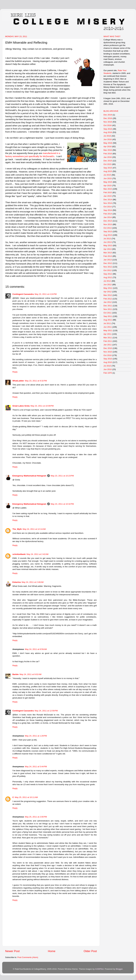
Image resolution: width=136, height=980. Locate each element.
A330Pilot (99, 969)
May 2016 (108, 143)
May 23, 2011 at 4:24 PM (46, 294)
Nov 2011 (108, 309)
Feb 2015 (108, 192)
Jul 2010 (107, 366)
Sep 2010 (108, 359)
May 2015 (108, 182)
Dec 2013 (108, 221)
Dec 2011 (108, 306)
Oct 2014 (108, 207)
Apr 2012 (108, 292)
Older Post (90, 951)
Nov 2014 (108, 203)
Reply (15, 372)
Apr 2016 (108, 147)
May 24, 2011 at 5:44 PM (36, 767)
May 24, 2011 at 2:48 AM (33, 582)
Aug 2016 (108, 132)
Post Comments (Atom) (28, 957)
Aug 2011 (108, 320)
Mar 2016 (108, 150)
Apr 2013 (108, 249)
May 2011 (108, 330)
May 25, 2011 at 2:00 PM (36, 817)
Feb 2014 (108, 214)
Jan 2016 (108, 157)
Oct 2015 (108, 164)
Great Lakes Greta (21, 406)
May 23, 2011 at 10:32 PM (62, 504)
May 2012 (108, 288)
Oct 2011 (108, 313)
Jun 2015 (108, 178)
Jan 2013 (108, 260)
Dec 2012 (108, 263)
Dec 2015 (108, 161)
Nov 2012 (108, 267)
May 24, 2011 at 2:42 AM (37, 554)
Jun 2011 (108, 327)
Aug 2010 (108, 362)
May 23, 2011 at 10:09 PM (42, 406)
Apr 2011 (108, 334)
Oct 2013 (108, 228)
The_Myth (17, 529)
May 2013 (108, 246)
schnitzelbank (19, 554)
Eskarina (17, 582)
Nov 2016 (108, 122)
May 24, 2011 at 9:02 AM (30, 674)
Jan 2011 (108, 345)
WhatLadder (18, 381)
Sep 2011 (108, 316)
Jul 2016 (107, 136)
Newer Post (12, 951)
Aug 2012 (108, 277)
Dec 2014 (108, 200)
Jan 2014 (108, 217)
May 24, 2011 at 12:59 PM (46, 711)
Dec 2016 (108, 118)
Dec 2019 (108, 115)
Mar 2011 (108, 338)
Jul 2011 (107, 323)
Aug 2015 (108, 171)
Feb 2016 (108, 154)
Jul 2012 (107, 281)
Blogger (119, 969)
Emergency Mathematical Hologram (29, 476)
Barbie (16, 674)
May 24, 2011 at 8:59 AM (36, 649)
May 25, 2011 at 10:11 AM (26, 797)
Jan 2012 (108, 302)
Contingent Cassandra (23, 294)
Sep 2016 (108, 129)
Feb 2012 (108, 299)
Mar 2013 (108, 253)
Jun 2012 (108, 285)
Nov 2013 (108, 224)
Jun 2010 (108, 369)
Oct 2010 (108, 355)
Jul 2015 (107, 175)
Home (52, 951)
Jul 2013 (107, 239)
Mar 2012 (108, 295)
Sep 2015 (108, 168)
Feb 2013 (108, 256)
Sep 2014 (108, 210)
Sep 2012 (108, 274)
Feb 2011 (108, 341)
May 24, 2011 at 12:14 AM (34, 529)
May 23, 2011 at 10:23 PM (62, 476)
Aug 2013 (108, 235)
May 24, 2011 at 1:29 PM (36, 736)
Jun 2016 (108, 139)
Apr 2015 (108, 186)
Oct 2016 (108, 125)
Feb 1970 (108, 373)
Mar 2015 (108, 189)
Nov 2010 (108, 352)
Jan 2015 (108, 196)
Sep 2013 (108, 231)
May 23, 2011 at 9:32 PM (36, 381)
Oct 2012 (108, 270)
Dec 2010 (108, 348)
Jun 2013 (108, 242)
